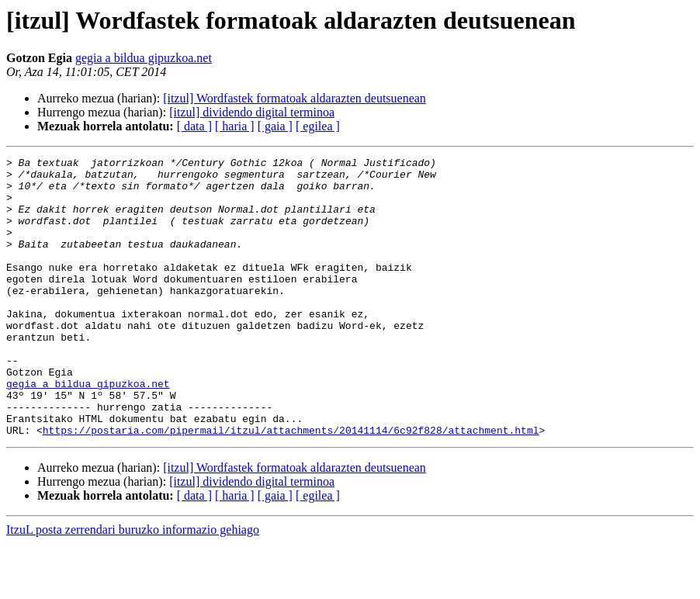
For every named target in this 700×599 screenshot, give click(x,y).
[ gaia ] (275, 126)
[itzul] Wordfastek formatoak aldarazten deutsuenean (295, 98)
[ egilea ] (318, 126)
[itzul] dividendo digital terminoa (252, 112)
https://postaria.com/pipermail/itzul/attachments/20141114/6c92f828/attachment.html (291, 486)
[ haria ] (235, 126)
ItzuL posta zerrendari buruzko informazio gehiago (133, 585)
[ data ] (194, 126)
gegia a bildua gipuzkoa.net (144, 58)
